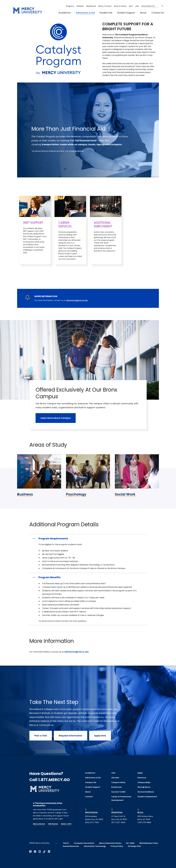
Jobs (137, 6)
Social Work (125, 494)
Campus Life (91, 782)
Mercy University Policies (110, 843)
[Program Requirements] (88, 539)
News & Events (120, 6)
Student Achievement (147, 797)
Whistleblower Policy (149, 843)
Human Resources (71, 846)
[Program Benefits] (88, 577)
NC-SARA (130, 843)
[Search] (162, 6)
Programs (70, 6)
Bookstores (117, 787)
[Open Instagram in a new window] (35, 852)
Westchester (91, 812)
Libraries (115, 778)
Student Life (106, 13)
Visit (113, 773)
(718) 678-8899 (144, 822)
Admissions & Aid (85, 13)
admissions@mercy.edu (77, 300)
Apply (140, 773)
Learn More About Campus (56, 418)
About (143, 13)
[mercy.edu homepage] (27, 11)
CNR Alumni (53, 824)
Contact (89, 797)
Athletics (80, 6)
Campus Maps (144, 782)
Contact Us (158, 13)
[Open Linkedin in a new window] (49, 852)
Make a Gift (66, 824)
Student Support (126, 13)
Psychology (76, 494)
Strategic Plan (134, 846)
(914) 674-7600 (92, 822)
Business (25, 494)
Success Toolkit (118, 792)
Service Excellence (146, 792)
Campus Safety (118, 782)
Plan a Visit (41, 736)
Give (131, 6)
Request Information (71, 736)
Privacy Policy (117, 846)
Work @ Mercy (144, 787)
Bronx (140, 812)
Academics (65, 13)
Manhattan (117, 812)
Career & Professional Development (121, 798)
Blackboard (91, 6)
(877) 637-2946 (118, 822)
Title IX (66, 843)
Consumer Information (84, 843)
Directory (142, 778)
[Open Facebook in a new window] (30, 852)
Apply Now (100, 736)
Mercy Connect (105, 6)
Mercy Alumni (39, 824)
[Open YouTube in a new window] (40, 852)
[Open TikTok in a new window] (44, 852)
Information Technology (95, 846)
